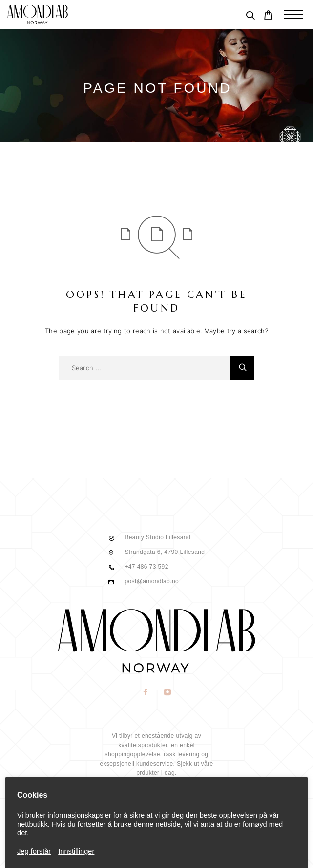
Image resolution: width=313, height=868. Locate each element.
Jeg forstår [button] (34, 851)
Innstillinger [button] (76, 851)
